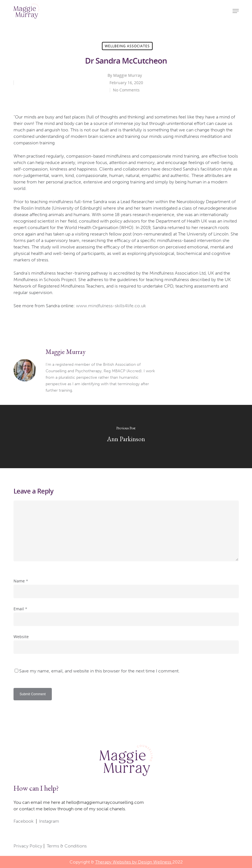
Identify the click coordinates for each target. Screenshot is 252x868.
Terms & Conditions (67, 846)
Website (21, 637)
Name (21, 581)
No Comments (126, 90)
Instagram (49, 821)
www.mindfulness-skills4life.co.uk (111, 306)
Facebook (24, 821)
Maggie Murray (128, 75)
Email (20, 609)
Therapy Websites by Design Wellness (134, 862)
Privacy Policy (28, 846)
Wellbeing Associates (127, 46)
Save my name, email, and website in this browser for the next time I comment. (99, 671)
